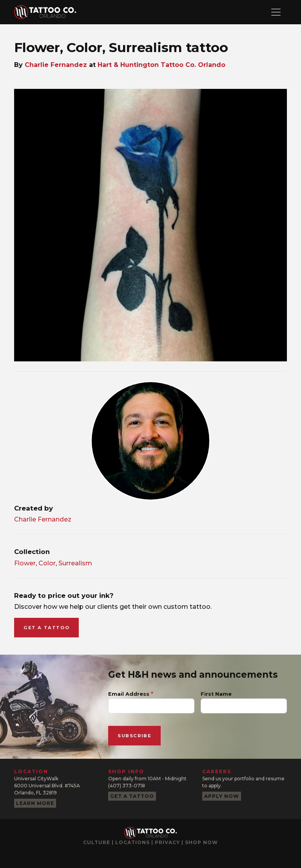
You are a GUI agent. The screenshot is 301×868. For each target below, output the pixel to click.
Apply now (222, 796)
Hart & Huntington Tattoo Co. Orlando (161, 65)
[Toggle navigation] (276, 12)
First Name (216, 694)
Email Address (129, 694)
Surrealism (75, 563)
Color (47, 563)
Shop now (201, 842)
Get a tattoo (46, 628)
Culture (97, 842)
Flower (25, 563)
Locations (132, 842)
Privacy (167, 842)
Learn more (35, 803)
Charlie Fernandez (56, 65)
